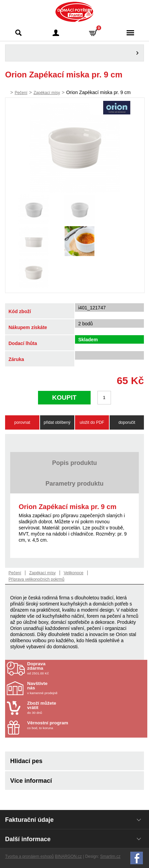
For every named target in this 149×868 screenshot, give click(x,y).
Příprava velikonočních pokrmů (36, 579)
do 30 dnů (67, 708)
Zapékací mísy (47, 93)
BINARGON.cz (68, 856)
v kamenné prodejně (67, 688)
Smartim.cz (110, 856)
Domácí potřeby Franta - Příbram (74, 12)
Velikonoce (74, 573)
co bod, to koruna (67, 725)
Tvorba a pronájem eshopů (29, 856)
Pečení (21, 93)
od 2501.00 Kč (86, 668)
